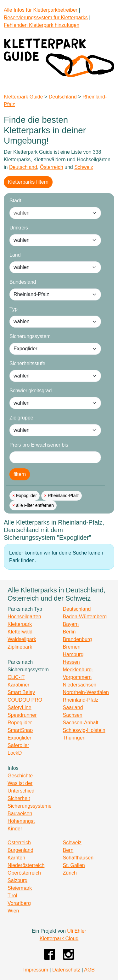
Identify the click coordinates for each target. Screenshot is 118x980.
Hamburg (73, 654)
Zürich (70, 873)
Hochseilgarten (24, 617)
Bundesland (23, 282)
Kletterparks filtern (28, 182)
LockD (15, 753)
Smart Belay (21, 692)
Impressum (36, 970)
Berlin (69, 632)
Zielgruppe (21, 418)
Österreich (52, 167)
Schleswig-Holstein (84, 730)
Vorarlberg (19, 903)
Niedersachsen (80, 685)
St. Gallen (74, 865)
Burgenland (20, 850)
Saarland (73, 707)
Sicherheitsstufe (27, 363)
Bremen (72, 647)
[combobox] (49, 213)
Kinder (15, 829)
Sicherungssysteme (30, 806)
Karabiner (18, 685)
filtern (20, 474)
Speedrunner (22, 715)
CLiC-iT (16, 677)
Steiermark (20, 888)
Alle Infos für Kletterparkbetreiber (41, 10)
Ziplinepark (20, 647)
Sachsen (73, 715)
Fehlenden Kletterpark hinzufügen (42, 25)
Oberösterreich (24, 873)
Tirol (12, 896)
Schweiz (84, 167)
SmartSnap (20, 730)
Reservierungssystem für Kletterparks (46, 18)
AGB (89, 970)
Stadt (15, 201)
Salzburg (17, 880)
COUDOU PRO (25, 700)
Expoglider (26, 496)
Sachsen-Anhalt (81, 723)
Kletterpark (20, 624)
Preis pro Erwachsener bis (39, 445)
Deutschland (63, 97)
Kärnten (16, 858)
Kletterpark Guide (23, 97)
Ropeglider (20, 723)
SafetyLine (20, 707)
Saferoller (18, 745)
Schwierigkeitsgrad (31, 391)
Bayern (71, 624)
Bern (68, 850)
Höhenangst (21, 821)
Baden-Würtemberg (85, 617)
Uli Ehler (76, 931)
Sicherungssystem (30, 336)
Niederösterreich (26, 865)
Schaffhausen (78, 858)
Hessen (71, 662)
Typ (14, 309)
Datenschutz (66, 970)
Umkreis (19, 228)
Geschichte (20, 776)
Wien (13, 911)
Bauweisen (20, 814)
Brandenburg (78, 639)
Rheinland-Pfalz (63, 496)
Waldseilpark (22, 639)
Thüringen (74, 738)
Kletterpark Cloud (59, 938)
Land (15, 255)
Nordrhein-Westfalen (86, 692)
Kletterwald (20, 632)
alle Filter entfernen (34, 505)
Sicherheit (19, 798)
